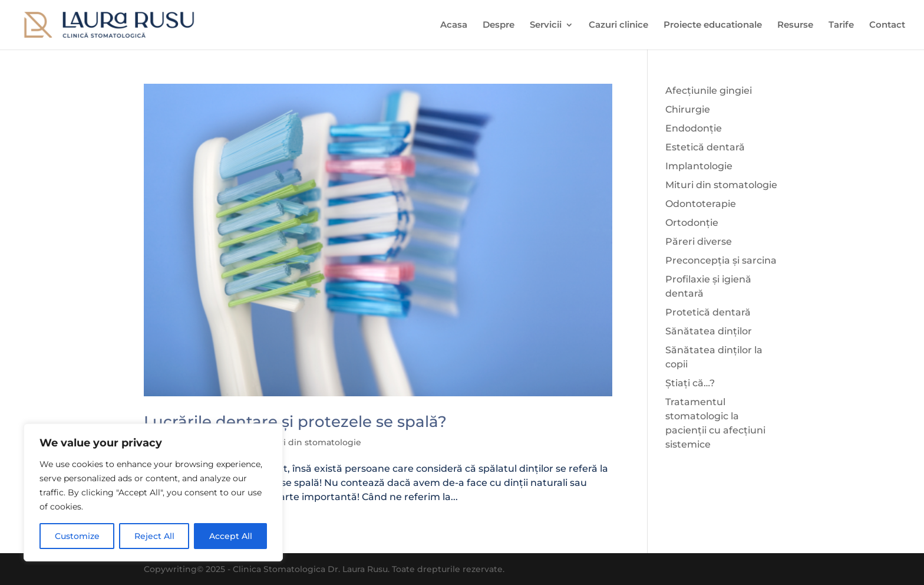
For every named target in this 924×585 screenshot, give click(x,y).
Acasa (454, 25)
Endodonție (694, 128)
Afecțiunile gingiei (709, 91)
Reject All (154, 536)
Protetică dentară (708, 312)
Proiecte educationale (713, 25)
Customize (77, 536)
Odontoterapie (701, 204)
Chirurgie (688, 109)
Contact (887, 25)
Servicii (546, 25)
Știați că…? (690, 383)
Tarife (841, 25)
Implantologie (699, 166)
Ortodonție (692, 223)
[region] (153, 492)
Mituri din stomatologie (311, 442)
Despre (499, 25)
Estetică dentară (705, 147)
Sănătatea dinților (709, 331)
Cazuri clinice (618, 25)
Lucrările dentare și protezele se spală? (295, 422)
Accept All (231, 536)
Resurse (795, 25)
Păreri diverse (699, 241)
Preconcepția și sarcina (721, 260)
